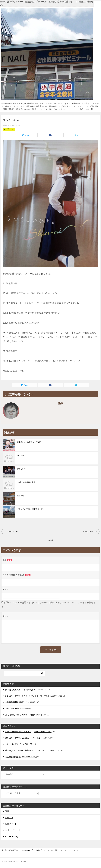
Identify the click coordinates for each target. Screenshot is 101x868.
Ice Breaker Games (42, 732)
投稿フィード (11, 824)
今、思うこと (9, 129)
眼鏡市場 (21, 496)
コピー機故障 (11, 744)
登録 (7, 811)
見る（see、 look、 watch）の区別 (20, 715)
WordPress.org (12, 836)
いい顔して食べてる (89, 532)
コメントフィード (13, 830)
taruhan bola (53, 750)
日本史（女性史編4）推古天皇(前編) (21, 690)
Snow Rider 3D (26, 744)
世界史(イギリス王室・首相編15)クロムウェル (25, 750)
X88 (47, 738)
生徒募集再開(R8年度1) (15, 702)
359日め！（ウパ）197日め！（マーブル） (24, 738)
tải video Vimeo (28, 757)
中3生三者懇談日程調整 (26, 482)
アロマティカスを (11, 532)
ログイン (9, 818)
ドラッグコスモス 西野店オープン (31, 509)
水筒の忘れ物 (11, 708)
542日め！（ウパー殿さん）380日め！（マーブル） (28, 696)
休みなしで (21, 469)
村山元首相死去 (12, 757)
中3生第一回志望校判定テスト (18, 732)
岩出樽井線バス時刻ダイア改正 (29, 442)
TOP (17, 850)
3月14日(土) (22, 455)
